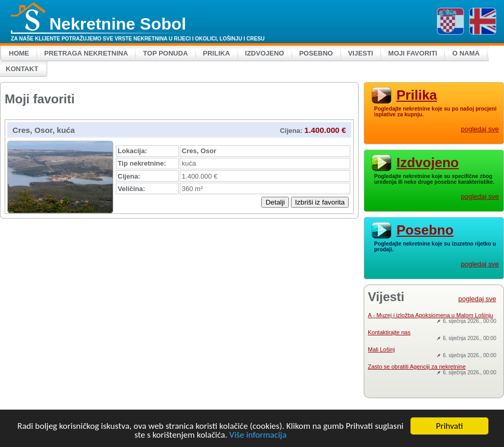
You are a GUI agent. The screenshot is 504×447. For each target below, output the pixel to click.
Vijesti (361, 53)
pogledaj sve (480, 129)
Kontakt (22, 69)
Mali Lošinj (381, 349)
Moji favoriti (413, 53)
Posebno (316, 53)
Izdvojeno (265, 53)
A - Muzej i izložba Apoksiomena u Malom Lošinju (430, 315)
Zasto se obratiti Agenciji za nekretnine (417, 367)
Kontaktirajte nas (389, 332)
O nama (466, 53)
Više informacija (258, 435)
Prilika (217, 53)
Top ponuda (165, 53)
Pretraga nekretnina (86, 53)
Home (19, 53)
